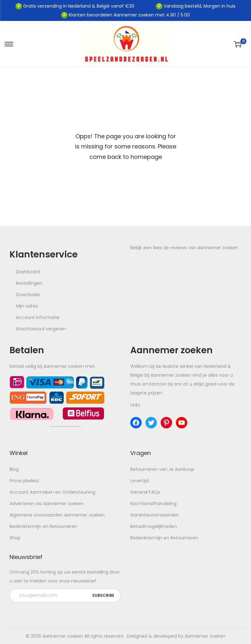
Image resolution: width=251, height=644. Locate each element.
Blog (14, 469)
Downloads (28, 295)
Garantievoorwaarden (154, 515)
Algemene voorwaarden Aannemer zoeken (57, 515)
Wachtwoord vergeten (41, 329)
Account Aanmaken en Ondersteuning (52, 492)
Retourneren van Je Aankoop (162, 469)
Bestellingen (29, 283)
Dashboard (28, 272)
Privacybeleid (24, 481)
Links (135, 405)
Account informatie (38, 317)
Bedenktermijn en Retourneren (43, 526)
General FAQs (145, 492)
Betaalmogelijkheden (154, 526)
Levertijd (139, 481)
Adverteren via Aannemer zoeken (47, 504)
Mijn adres (27, 306)
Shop (15, 538)
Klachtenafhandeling (153, 504)
